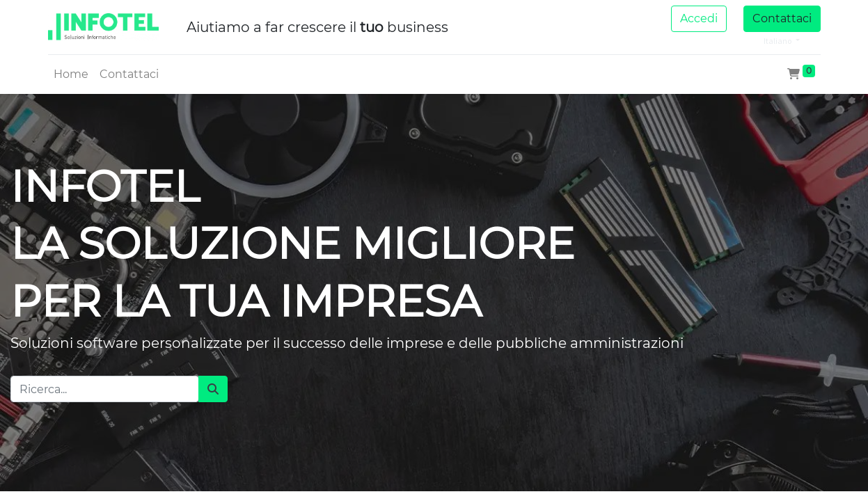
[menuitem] (71, 74)
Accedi (699, 18)
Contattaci (782, 18)
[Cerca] (213, 389)
